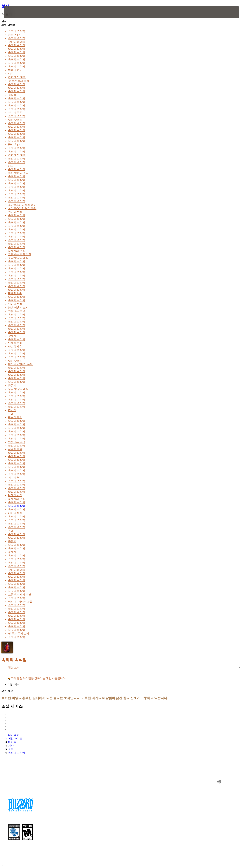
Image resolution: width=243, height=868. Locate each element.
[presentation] (17, 12)
